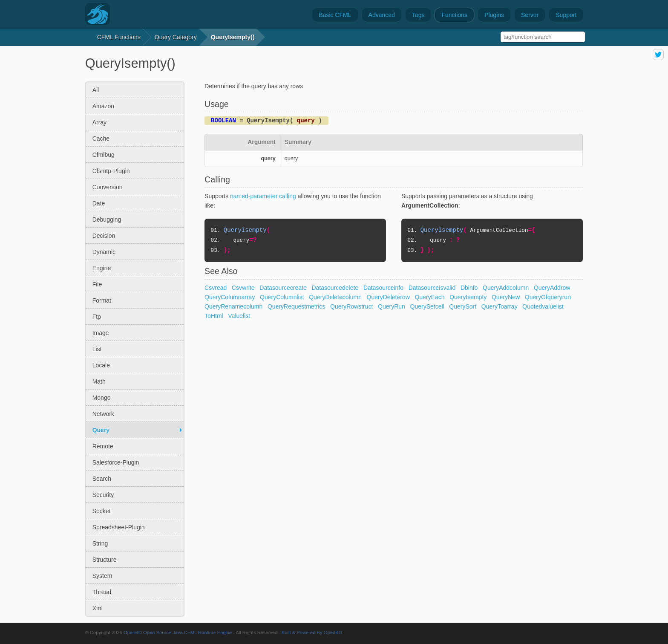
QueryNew (506, 297)
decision (104, 236)
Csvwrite (243, 288)
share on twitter (658, 55)
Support (566, 15)
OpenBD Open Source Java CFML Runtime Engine (178, 632)
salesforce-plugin (116, 462)
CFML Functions (119, 37)
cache (101, 139)
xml (98, 608)
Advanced (382, 15)
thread (102, 592)
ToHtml (214, 316)
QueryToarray (500, 306)
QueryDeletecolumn (335, 297)
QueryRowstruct (351, 306)
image (101, 333)
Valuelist (239, 316)
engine (102, 268)
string (100, 543)
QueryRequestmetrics (296, 306)
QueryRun (392, 306)
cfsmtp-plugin (111, 171)
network (103, 414)
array (99, 122)
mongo (102, 398)
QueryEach (429, 297)
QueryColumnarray (230, 297)
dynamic (104, 252)
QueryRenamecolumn (233, 306)
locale (101, 365)
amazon (103, 106)
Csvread (216, 288)
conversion (108, 187)
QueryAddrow (552, 288)
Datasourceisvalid (432, 288)
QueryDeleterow (388, 297)
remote (103, 446)
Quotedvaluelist (543, 306)
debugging (107, 219)
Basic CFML (335, 15)
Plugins (494, 15)
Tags (418, 15)
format (102, 300)
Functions (454, 15)
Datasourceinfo (383, 288)
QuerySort (463, 306)
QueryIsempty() (233, 37)
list (97, 349)
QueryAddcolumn (506, 288)
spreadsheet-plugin (119, 527)
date (99, 203)
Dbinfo (469, 288)
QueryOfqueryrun (548, 297)
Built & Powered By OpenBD (312, 632)
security (103, 495)
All (96, 90)
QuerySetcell (427, 306)
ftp (97, 317)
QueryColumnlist (282, 297)
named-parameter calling (263, 196)
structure (105, 560)
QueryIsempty (468, 297)
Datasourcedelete (335, 288)
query (101, 430)
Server (530, 15)
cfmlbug (104, 155)
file (97, 284)
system (102, 576)
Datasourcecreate (283, 288)
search (102, 479)
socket (102, 511)
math (99, 381)
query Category (176, 37)
